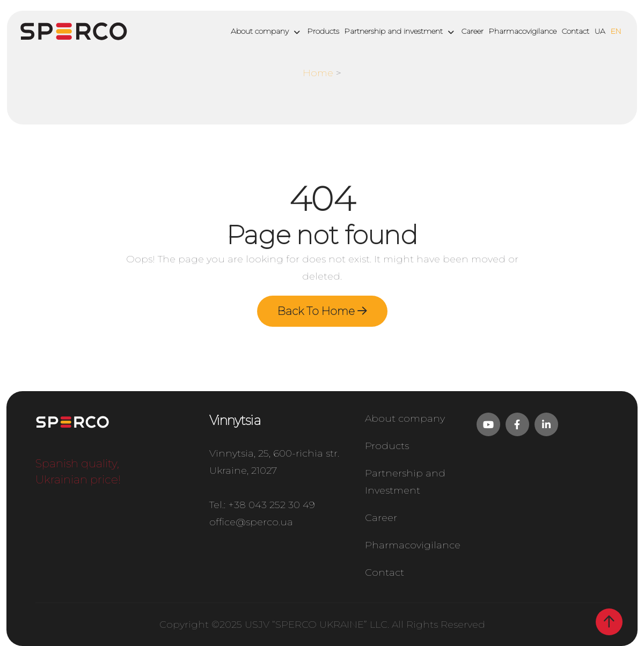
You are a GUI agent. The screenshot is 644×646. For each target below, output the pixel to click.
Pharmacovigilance (523, 31)
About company (260, 31)
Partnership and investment (394, 31)
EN (616, 31)
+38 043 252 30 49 (272, 505)
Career (473, 31)
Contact (576, 31)
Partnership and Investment (405, 482)
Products (323, 31)
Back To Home (322, 311)
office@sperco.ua (251, 522)
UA (600, 31)
